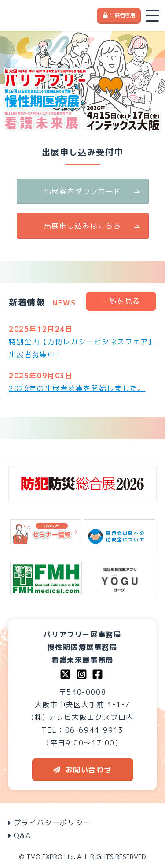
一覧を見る (121, 301)
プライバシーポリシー (50, 823)
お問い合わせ (82, 770)
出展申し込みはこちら (83, 226)
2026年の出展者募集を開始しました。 (77, 388)
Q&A (20, 835)
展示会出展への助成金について (120, 536)
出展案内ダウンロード (83, 191)
